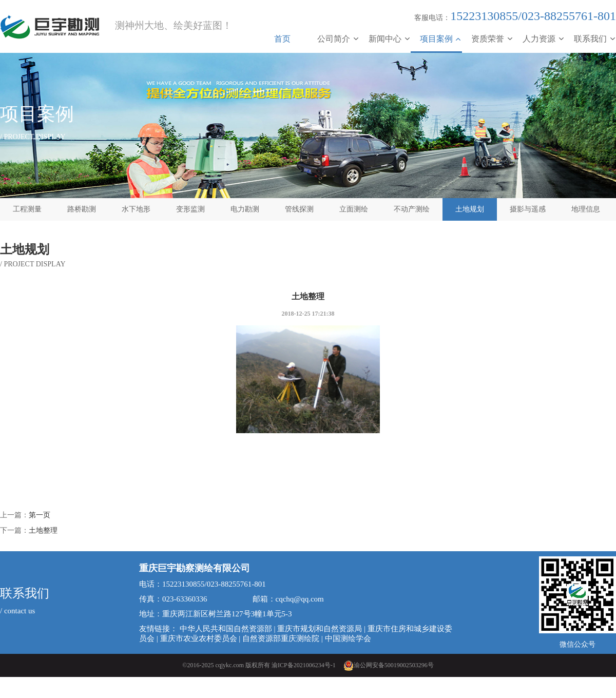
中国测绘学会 (348, 638)
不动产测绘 (412, 209)
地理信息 (586, 209)
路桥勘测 (82, 209)
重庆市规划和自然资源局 (320, 629)
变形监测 (190, 209)
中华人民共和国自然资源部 (226, 629)
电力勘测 (245, 209)
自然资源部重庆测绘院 (281, 638)
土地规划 (470, 209)
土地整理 (43, 530)
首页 (282, 39)
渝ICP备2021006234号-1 (304, 665)
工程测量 (27, 209)
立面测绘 (354, 209)
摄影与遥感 (528, 209)
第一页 (40, 515)
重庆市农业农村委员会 (199, 638)
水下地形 (136, 209)
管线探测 (299, 209)
